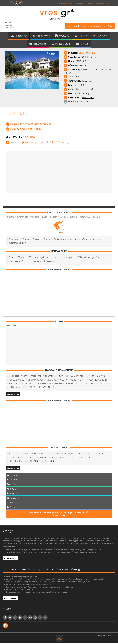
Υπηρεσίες (70, 258)
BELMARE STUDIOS (17, 458)
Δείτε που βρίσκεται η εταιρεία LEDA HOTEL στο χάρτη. (43, 143)
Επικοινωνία (50, 261)
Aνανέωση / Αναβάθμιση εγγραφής (31, 124)
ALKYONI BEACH (87, 458)
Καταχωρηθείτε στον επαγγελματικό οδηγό (90, 26)
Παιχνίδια (38, 44)
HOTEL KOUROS (16, 461)
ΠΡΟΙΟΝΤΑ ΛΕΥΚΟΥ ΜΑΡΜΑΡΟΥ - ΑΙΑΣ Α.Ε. (55, 384)
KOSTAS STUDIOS (16, 380)
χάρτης (111, 3)
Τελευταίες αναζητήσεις (19, 261)
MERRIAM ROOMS (36, 380)
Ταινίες (82, 44)
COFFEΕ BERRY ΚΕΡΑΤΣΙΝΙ (42, 377)
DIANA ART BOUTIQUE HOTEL (67, 454)
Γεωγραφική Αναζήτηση (19, 240)
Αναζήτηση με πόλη (17, 243)
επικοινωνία (101, 3)
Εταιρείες (19, 36)
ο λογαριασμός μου (67, 3)
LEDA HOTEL (11, 327)
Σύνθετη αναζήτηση (42, 240)
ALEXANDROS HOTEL (98, 380)
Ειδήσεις (100, 36)
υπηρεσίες (90, 3)
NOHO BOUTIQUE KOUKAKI (21, 384)
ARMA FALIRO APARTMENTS (42, 388)
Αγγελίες (63, 36)
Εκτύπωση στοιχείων (78, 102)
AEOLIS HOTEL (15, 454)
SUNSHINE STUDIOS (18, 388)
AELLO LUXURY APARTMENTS (90, 384)
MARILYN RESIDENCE (18, 377)
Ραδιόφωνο (61, 44)
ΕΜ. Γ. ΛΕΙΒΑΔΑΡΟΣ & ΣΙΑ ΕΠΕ (64, 458)
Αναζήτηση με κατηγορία (65, 240)
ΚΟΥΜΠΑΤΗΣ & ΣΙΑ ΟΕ (94, 454)
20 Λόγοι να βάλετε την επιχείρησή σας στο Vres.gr (40, 258)
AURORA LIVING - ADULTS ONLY (71, 377)
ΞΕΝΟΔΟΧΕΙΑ (88, 98)
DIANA (83, 380)
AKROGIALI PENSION (38, 458)
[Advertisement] (59, 172)
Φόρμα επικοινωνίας (85, 90)
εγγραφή (81, 3)
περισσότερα (13, 395)
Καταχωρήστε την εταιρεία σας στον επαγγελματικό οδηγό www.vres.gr (59, 514)
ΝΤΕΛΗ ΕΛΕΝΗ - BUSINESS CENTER (42, 461)
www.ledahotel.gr (82, 94)
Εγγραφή (37, 261)
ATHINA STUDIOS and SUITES (38, 454)
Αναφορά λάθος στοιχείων (26, 129)
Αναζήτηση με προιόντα (90, 240)
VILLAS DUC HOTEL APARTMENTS (62, 380)
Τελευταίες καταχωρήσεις (90, 258)
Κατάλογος (41, 36)
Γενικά (12, 258)
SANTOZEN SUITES (96, 377)
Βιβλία (81, 36)
